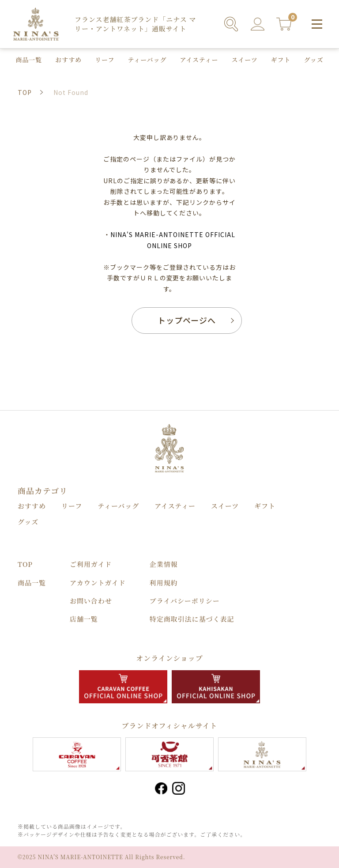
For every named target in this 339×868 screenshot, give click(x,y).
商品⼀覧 (29, 60)
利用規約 (164, 583)
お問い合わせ (91, 601)
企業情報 (164, 564)
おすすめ (68, 60)
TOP (25, 564)
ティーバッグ (147, 60)
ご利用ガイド (91, 564)
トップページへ (187, 320)
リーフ (105, 60)
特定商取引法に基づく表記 (192, 619)
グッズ (314, 60)
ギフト (281, 60)
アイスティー (199, 60)
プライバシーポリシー (185, 601)
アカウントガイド (98, 583)
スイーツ (245, 60)
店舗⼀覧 (84, 619)
